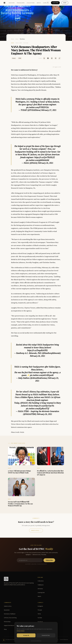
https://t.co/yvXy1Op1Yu (44, 406)
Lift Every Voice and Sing (10, 618)
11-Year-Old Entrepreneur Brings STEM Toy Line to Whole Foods (19, 472)
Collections (30, 3)
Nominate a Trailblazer (10, 614)
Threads (40, 610)
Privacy (57, 640)
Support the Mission (9, 626)
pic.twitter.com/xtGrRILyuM (42, 375)
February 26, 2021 (46, 163)
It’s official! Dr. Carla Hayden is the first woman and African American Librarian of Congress (50, 473)
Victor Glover (16, 424)
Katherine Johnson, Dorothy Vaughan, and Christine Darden (33, 262)
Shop (65, 3)
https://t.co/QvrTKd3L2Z (45, 157)
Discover (11, 3)
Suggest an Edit (57, 67)
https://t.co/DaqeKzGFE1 (37, 350)
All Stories (40, 589)
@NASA (24, 403)
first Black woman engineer (30, 78)
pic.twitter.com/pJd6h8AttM (37, 160)
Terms (52, 640)
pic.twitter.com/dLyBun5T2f (37, 409)
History (14, 58)
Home (13, 39)
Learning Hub (41, 593)
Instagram (40, 606)
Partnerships (7, 622)
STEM (20, 58)
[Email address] (30, 560)
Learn (44, 3)
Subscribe (55, 3)
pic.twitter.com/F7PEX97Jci (37, 107)
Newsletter (7, 610)
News (17, 39)
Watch (38, 3)
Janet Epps (50, 421)
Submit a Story (36, 530)
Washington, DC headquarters (38, 75)
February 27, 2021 (49, 110)
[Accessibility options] (4, 640)
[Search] (47, 3)
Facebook (40, 622)
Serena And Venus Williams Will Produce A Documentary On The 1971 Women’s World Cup (20, 504)
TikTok (39, 614)
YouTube (40, 618)
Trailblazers (20, 3)
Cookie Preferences (64, 640)
